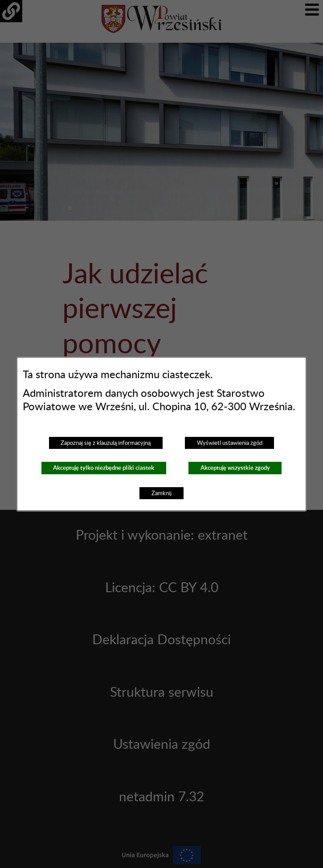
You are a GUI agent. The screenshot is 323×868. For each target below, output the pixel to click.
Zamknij (161, 493)
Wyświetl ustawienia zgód (230, 443)
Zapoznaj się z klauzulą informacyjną (106, 443)
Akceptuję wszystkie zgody (235, 468)
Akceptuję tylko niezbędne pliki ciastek (104, 468)
